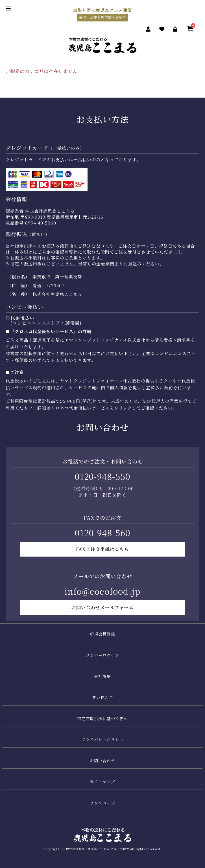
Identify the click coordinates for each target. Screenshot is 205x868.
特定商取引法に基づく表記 (103, 718)
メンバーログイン (103, 655)
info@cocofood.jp (103, 591)
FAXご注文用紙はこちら (103, 549)
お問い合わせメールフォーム (103, 607)
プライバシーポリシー (103, 739)
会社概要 (103, 676)
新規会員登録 (103, 634)
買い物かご (103, 697)
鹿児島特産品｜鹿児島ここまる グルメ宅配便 (98, 849)
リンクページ (103, 803)
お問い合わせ (103, 761)
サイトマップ (103, 782)
